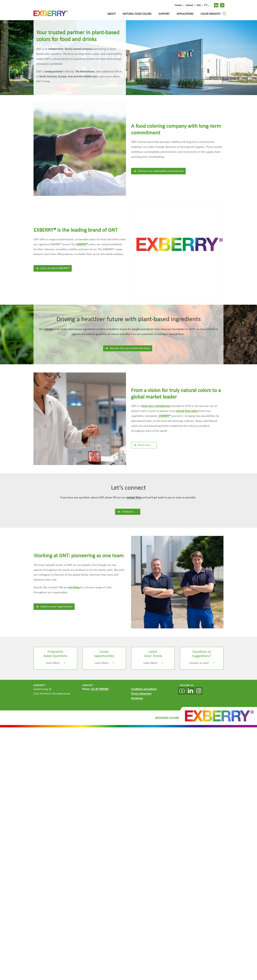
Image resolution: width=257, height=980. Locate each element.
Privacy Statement (141, 694)
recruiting (74, 588)
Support (164, 14)
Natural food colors (137, 14)
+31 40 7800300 (99, 689)
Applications (185, 14)
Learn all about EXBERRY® (52, 268)
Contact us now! (199, 663)
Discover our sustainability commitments (158, 171)
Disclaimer (137, 698)
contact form (134, 498)
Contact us (125, 512)
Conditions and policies (144, 689)
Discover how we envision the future (127, 348)
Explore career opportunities (54, 607)
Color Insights (210, 14)
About (111, 14)
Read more (142, 445)
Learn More (53, 663)
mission (49, 329)
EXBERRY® (165, 416)
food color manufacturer (156, 406)
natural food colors (187, 411)
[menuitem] (207, 5)
